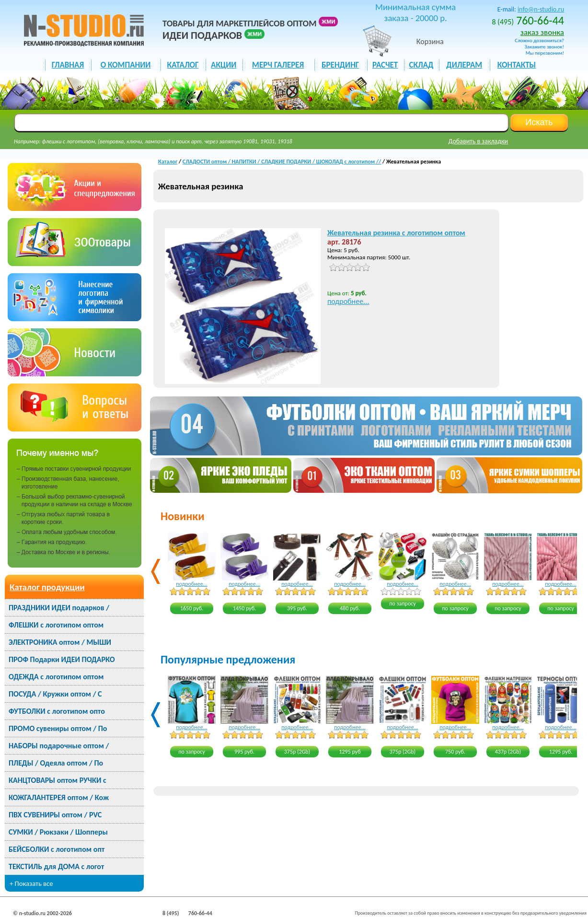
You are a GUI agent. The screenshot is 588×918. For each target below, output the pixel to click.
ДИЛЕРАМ (464, 65)
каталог (183, 65)
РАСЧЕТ (385, 65)
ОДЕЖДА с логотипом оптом (56, 677)
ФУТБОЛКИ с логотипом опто (57, 711)
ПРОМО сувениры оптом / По (58, 728)
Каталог (168, 162)
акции (224, 65)
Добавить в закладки (478, 141)
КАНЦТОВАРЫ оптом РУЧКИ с (58, 780)
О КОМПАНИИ (126, 65)
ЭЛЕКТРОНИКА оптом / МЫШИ (60, 642)
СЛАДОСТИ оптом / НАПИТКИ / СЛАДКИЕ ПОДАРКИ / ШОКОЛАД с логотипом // (282, 162)
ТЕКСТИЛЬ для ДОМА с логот (56, 866)
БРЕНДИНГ (340, 65)
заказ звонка (542, 32)
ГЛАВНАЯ (68, 65)
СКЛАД (421, 65)
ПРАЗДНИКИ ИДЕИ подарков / (59, 608)
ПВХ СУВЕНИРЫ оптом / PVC (55, 815)
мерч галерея (278, 65)
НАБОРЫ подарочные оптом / (59, 746)
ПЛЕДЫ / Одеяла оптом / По (56, 763)
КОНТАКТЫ (517, 65)
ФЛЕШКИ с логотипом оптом (56, 625)
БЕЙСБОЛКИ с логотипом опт (57, 849)
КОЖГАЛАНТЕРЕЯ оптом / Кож (59, 797)
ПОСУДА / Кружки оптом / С (55, 694)
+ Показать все (31, 883)
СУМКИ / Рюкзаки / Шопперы (58, 832)
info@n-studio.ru (541, 9)
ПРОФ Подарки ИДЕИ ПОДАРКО (62, 659)
